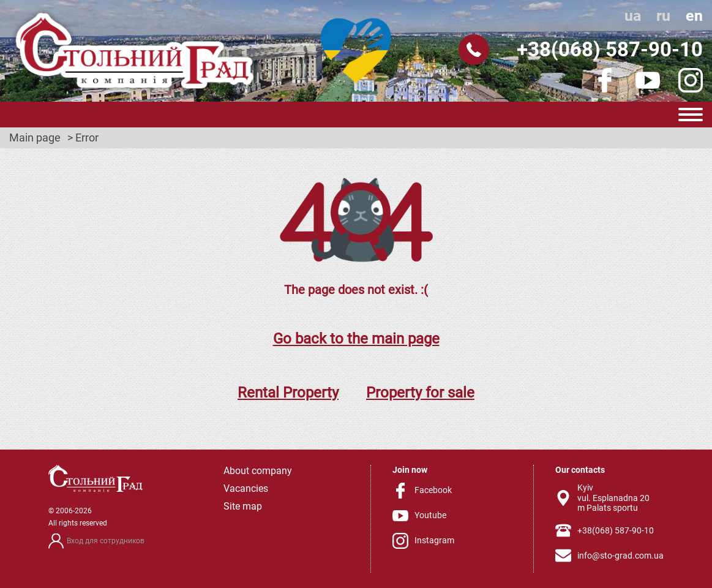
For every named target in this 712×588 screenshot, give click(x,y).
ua (633, 16)
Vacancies (246, 488)
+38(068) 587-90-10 (610, 49)
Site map (243, 506)
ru (663, 16)
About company (258, 471)
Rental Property (288, 393)
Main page (35, 138)
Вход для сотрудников (106, 541)
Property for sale (420, 393)
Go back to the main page (356, 339)
